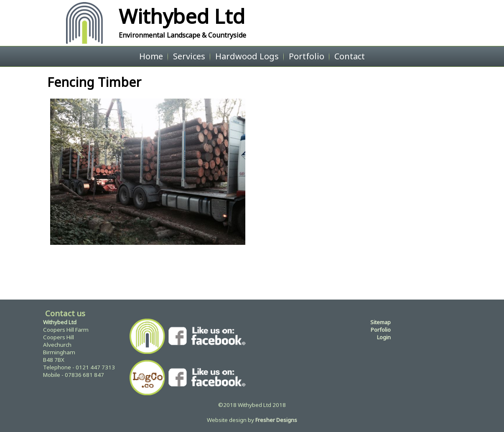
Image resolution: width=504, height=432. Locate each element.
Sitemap (381, 322)
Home (151, 56)
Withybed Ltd (182, 16)
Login (384, 337)
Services (189, 56)
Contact (350, 56)
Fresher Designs (276, 420)
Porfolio (381, 330)
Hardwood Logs (247, 56)
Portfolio (307, 56)
